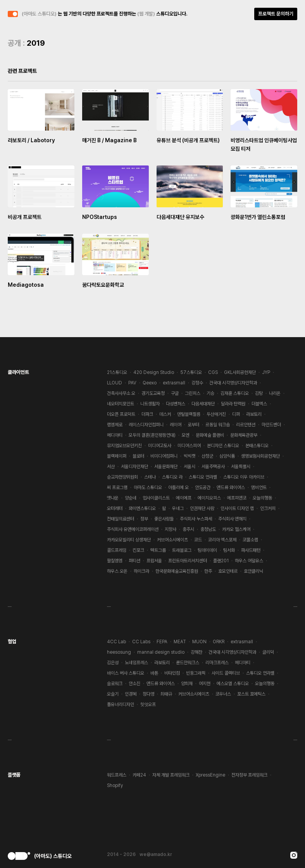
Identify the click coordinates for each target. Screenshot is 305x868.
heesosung (119, 652)
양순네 (131, 498)
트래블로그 (182, 550)
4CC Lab (116, 642)
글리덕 (268, 652)
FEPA (162, 642)
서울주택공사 (213, 467)
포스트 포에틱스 (251, 694)
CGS (213, 372)
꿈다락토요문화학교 (103, 285)
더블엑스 (259, 404)
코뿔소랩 (250, 540)
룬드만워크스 (188, 663)
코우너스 (223, 694)
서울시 (190, 467)
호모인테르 (228, 571)
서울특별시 (241, 467)
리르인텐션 (246, 425)
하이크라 (141, 571)
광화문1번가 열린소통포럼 (258, 217)
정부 (144, 519)
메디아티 (115, 435)
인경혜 (131, 694)
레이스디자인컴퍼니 (146, 425)
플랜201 (221, 561)
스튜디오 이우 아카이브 (244, 477)
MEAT (180, 642)
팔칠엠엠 (115, 561)
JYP (266, 372)
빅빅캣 (190, 456)
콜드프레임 (117, 550)
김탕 (259, 393)
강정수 (197, 383)
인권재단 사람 (202, 508)
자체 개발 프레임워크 (171, 775)
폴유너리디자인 (121, 704)
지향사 (171, 529)
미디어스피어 (189, 446)
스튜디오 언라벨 (203, 477)
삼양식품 (227, 456)
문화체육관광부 (244, 435)
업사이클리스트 (156, 498)
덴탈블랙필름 (189, 414)
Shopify (115, 785)
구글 (175, 393)
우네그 (178, 508)
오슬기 (113, 694)
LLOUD (115, 383)
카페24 (139, 775)
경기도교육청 (153, 393)
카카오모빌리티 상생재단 (129, 540)
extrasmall (174, 383)
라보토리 (254, 414)
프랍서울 (154, 561)
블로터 (138, 456)
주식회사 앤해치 (232, 519)
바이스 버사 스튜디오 (126, 673)
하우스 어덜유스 (249, 561)
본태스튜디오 (257, 446)
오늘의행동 (262, 498)
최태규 (166, 694)
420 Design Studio (154, 372)
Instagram (294, 855)
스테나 (150, 477)
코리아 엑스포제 (222, 540)
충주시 (188, 529)
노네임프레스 (136, 663)
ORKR (219, 642)
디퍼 (236, 414)
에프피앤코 (237, 498)
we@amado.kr (156, 854)
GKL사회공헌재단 (240, 372)
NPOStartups (100, 217)
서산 (111, 467)
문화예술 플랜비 (210, 435)
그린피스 (193, 393)
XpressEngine (210, 775)
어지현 (205, 684)
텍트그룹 (158, 550)
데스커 (165, 414)
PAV (132, 383)
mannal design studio (161, 652)
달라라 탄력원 (233, 404)
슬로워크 (115, 684)
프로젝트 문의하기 (276, 14)
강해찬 (196, 652)
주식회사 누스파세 (196, 519)
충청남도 (208, 529)
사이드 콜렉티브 (226, 673)
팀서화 (229, 550)
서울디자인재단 (134, 467)
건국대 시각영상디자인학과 (233, 383)
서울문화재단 (166, 467)
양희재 (187, 684)
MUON (199, 642)
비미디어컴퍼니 (164, 456)
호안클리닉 (253, 571)
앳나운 (113, 498)
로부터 (193, 425)
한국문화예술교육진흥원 (177, 571)
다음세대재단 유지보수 (180, 217)
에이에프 (184, 498)
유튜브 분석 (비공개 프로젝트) (188, 140)
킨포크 (138, 550)
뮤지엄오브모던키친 (124, 446)
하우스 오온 (117, 571)
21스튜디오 (117, 372)
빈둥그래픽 (196, 673)
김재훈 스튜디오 (235, 393)
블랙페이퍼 (117, 456)
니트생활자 (150, 404)
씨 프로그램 (117, 487)
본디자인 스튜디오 (223, 446)
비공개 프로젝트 (25, 217)
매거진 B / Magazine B (109, 140)
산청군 (207, 456)
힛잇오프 (148, 704)
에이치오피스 (209, 498)
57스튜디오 (191, 372)
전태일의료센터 (121, 519)
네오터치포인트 (121, 404)
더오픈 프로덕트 (121, 414)
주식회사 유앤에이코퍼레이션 (133, 529)
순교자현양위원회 (122, 477)
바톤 (154, 673)
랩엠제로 (115, 425)
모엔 (186, 435)
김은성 (113, 663)
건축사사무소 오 (121, 393)
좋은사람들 (164, 519)
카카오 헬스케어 (236, 529)
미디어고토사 (160, 446)
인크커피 (268, 508)
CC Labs (141, 642)
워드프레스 (117, 775)
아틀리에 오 (178, 487)
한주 (208, 571)
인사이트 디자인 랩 (237, 508)
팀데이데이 (207, 550)
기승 (210, 393)
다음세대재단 (203, 404)
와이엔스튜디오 (142, 508)
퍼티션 (134, 561)
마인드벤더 (271, 425)
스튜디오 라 (172, 477)
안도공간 (203, 487)
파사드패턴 (251, 550)
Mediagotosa (26, 285)
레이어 (176, 425)
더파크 (147, 414)
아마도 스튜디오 (148, 487)
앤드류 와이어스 (231, 487)
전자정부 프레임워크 (249, 775)
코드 (198, 540)
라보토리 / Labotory (31, 140)
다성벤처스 (176, 404)
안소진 (134, 684)
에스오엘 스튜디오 (233, 684)
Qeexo (150, 383)
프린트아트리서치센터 (188, 561)
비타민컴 (172, 673)
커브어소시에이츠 (172, 540)
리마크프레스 (217, 663)
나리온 (275, 393)
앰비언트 (259, 487)
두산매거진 (216, 414)
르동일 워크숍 (218, 425)
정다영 (148, 694)
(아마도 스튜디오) (39, 14)
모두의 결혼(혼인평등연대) (152, 435)
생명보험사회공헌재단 (260, 456)
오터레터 (115, 508)
